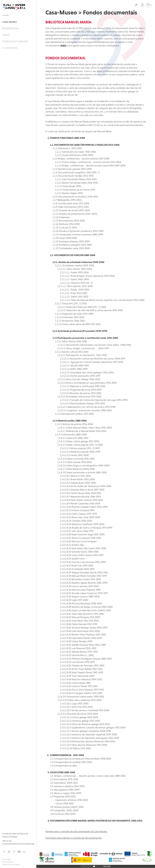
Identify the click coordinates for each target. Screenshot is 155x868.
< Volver (5, 15)
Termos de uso (8, 862)
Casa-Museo (10, 22)
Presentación (10, 28)
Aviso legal (6, 859)
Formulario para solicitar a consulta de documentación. (74, 838)
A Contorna (10, 48)
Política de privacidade (11, 864)
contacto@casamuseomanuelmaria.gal (18, 844)
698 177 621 (7, 841)
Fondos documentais (15, 41)
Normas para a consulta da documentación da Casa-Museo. (76, 831)
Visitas (6, 35)
